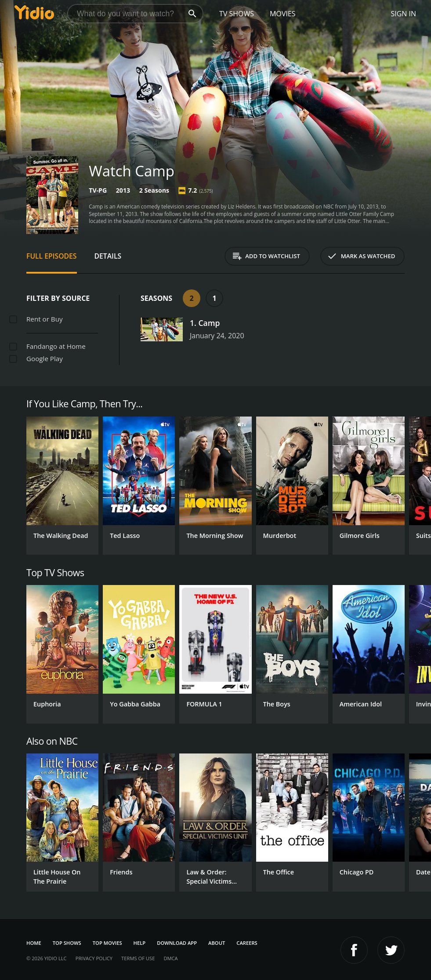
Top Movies (107, 943)
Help (140, 943)
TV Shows (237, 14)
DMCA (170, 958)
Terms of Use (138, 958)
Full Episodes (52, 256)
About (217, 943)
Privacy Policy (94, 958)
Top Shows (67, 943)
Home (34, 943)
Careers (247, 943)
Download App (177, 943)
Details (108, 256)
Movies (283, 14)
